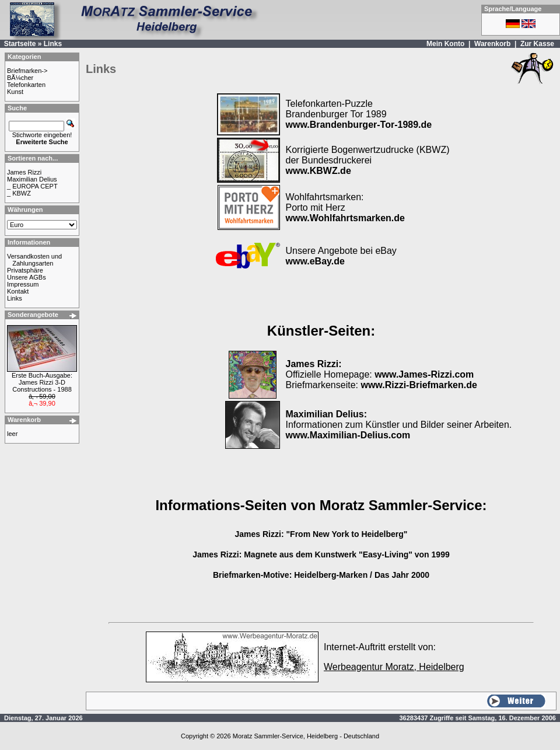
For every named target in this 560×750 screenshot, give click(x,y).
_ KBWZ (19, 193)
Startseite (20, 44)
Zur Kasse (537, 44)
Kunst (15, 92)
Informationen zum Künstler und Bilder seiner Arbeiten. (399, 425)
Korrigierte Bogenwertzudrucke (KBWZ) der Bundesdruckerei (368, 160)
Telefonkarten (26, 85)
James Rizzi (24, 172)
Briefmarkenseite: (381, 385)
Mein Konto (445, 44)
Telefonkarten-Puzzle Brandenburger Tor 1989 (359, 114)
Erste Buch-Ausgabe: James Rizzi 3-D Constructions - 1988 (42, 382)
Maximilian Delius (32, 179)
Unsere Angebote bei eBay (341, 256)
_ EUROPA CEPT (32, 186)
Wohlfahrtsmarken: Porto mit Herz (345, 207)
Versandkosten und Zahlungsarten (34, 260)
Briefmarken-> (27, 71)
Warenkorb (492, 44)
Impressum (23, 284)
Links (53, 44)
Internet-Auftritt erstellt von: (380, 647)
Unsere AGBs (27, 277)
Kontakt (18, 291)
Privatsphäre (25, 270)
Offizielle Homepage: (380, 369)
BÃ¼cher (20, 78)
